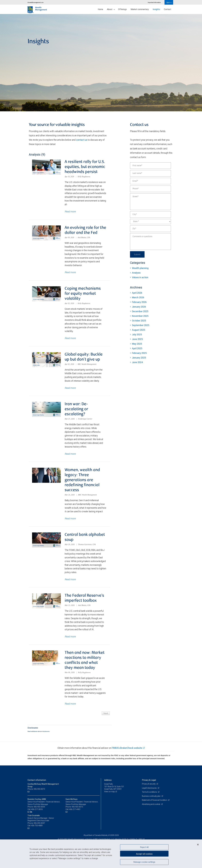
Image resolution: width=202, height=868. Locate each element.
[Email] (150, 181)
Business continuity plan (151, 796)
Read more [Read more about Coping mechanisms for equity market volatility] (70, 338)
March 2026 (138, 297)
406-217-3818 (37, 809)
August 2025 (138, 330)
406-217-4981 (75, 809)
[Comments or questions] (150, 242)
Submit (137, 254)
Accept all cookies (144, 854)
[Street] (150, 202)
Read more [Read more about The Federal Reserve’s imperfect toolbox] (70, 636)
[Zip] (150, 229)
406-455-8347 (39, 823)
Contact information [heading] (37, 780)
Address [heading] (108, 780)
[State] (150, 222)
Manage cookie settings (144, 862)
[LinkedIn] (31, 812)
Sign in (169, 2)
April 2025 (137, 348)
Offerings (122, 9)
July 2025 (137, 334)
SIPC (140, 839)
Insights (156, 9)
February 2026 (139, 302)
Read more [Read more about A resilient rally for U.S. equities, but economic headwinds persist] (70, 211)
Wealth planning (140, 268)
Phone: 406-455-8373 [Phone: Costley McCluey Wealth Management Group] (36, 789)
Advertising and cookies (151, 804)
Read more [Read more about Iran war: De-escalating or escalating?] (70, 454)
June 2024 (137, 362)
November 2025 (140, 316)
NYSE (124, 839)
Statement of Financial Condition (155, 800)
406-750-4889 (37, 826)
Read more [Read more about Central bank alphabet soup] (70, 579)
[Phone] (150, 189)
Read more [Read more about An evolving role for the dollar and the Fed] (70, 272)
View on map (110, 792)
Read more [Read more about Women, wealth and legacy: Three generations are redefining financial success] (70, 518)
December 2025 (140, 311)
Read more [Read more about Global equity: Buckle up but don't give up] (70, 388)
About (111, 9)
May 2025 (137, 344)
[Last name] (150, 173)
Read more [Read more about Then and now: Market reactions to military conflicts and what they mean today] (70, 704)
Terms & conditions (150, 792)
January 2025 (139, 358)
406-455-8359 (39, 807)
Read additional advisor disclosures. (39, 731)
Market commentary (140, 9)
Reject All (144, 847)
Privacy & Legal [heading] (149, 780)
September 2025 (141, 325)
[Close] (198, 845)
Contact (168, 9)
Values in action (140, 277)
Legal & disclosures (150, 788)
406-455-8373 (77, 807)
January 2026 (139, 307)
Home (100, 9)
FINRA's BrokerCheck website (127, 748)
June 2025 (137, 339)
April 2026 (137, 293)
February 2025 (139, 353)
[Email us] (29, 792)
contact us (82, 140)
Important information (154, 2)
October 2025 (139, 321)
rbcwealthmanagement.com (35, 2)
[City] (150, 214)
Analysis (136, 273)
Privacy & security (149, 784)
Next (106, 713)
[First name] (150, 166)
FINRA (132, 839)
